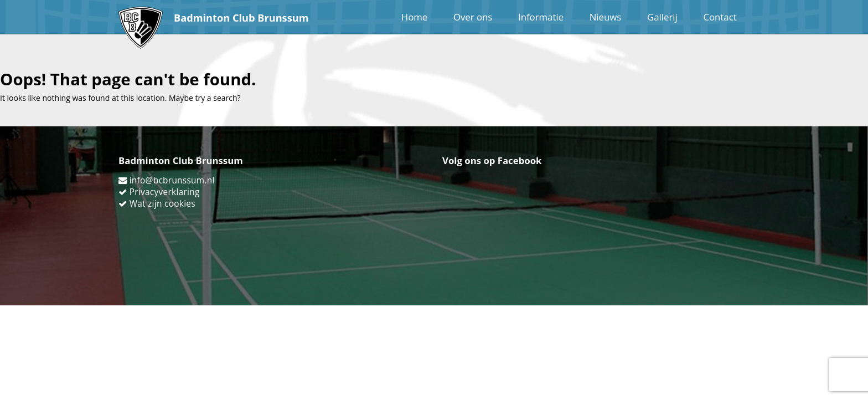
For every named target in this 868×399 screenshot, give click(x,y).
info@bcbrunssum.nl (172, 180)
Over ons (473, 17)
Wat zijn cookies (162, 204)
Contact (720, 17)
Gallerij (662, 17)
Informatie (541, 17)
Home (414, 17)
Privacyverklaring (165, 192)
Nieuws (606, 17)
